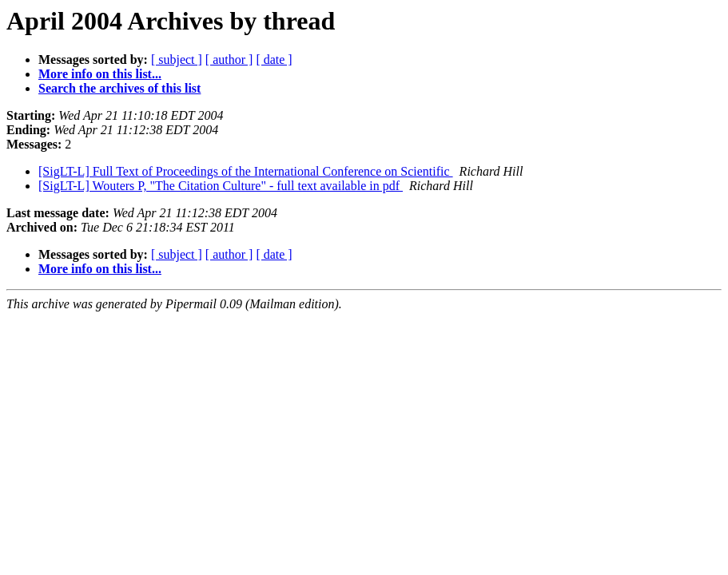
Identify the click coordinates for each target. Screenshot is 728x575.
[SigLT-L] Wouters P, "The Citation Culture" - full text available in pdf (221, 186)
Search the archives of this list (119, 88)
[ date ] (274, 59)
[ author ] (229, 59)
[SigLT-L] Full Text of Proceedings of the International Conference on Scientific (246, 171)
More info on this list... (100, 74)
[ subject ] (177, 59)
